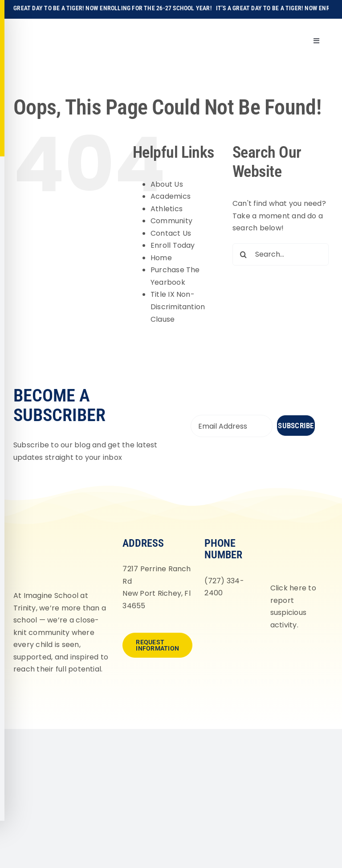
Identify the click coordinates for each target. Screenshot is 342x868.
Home (161, 258)
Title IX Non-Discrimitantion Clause (178, 307)
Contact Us (171, 233)
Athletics (167, 209)
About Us (167, 184)
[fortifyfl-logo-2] (297, 536)
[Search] (244, 254)
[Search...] (281, 254)
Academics (171, 196)
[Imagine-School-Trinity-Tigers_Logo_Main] (28, 29)
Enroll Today (173, 245)
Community (171, 221)
